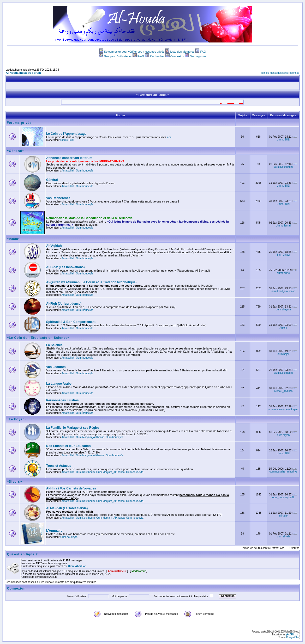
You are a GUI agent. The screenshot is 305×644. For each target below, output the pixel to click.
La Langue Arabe (59, 384)
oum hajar (283, 354)
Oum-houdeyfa (85, 171)
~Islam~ (14, 239)
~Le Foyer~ (16, 419)
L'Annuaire (54, 531)
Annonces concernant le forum (69, 158)
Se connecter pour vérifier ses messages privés (134, 52)
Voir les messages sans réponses (280, 73)
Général (52, 180)
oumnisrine (283, 273)
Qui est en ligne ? (22, 554)
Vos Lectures (56, 367)
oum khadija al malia (283, 291)
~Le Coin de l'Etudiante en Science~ (38, 338)
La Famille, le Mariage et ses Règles (73, 428)
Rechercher (157, 56)
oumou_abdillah (283, 391)
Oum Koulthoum (283, 167)
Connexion (177, 56)
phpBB (267, 632)
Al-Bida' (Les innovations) (65, 267)
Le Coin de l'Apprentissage (66, 134)
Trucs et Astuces (59, 466)
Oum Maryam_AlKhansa (90, 437)
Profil (141, 56)
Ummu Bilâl (67, 140)
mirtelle (283, 516)
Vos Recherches (58, 198)
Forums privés (19, 123)
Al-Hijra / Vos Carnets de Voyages (71, 488)
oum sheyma (283, 309)
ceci (170, 137)
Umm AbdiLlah (77, 566)
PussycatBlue (293, 637)
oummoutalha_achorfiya (283, 472)
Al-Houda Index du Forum (23, 73)
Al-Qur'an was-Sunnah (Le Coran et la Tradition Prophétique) (91, 282)
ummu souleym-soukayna (283, 409)
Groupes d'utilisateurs (118, 56)
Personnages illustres (62, 400)
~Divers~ (14, 482)
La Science (54, 345)
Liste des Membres (182, 52)
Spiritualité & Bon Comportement (71, 322)
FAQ (203, 52)
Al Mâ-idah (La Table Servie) (67, 508)
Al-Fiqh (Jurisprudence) (64, 304)
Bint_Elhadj (283, 255)
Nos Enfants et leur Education (68, 446)
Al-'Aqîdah (54, 246)
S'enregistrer (198, 56)
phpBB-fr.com (293, 634)
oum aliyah (283, 435)
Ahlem (283, 328)
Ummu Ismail (283, 226)
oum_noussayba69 (283, 497)
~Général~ (16, 151)
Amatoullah (68, 171)
